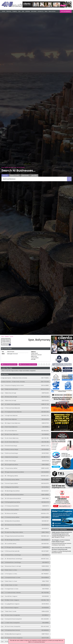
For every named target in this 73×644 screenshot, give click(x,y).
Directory (9, 11)
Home (4, 11)
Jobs (23, 11)
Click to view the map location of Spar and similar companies (19, 371)
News (46, 11)
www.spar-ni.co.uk (12, 354)
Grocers (12, 336)
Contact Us (41, 11)
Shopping (7, 336)
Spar (2, 385)
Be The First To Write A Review (28, 364)
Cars (19, 11)
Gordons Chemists (6, 382)
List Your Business (66, 11)
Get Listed (34, 11)
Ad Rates (28, 11)
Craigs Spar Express (6, 378)
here (32, 642)
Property (15, 11)
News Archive (52, 11)
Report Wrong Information (10, 364)
